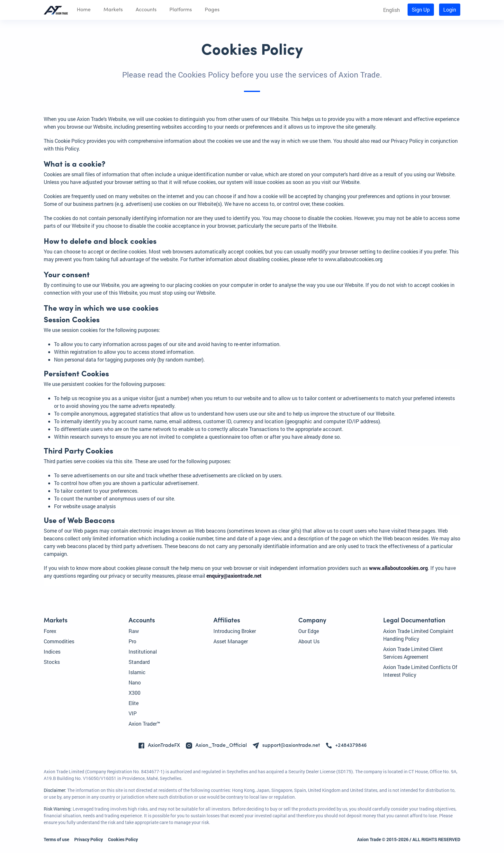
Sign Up (421, 9)
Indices (52, 651)
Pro (132, 641)
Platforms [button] (181, 10)
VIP (133, 713)
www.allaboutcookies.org (398, 568)
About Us (309, 641)
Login (450, 9)
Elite (134, 703)
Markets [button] (113, 10)
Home (84, 10)
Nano (135, 682)
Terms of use (56, 839)
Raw (134, 631)
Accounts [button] (146, 10)
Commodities (59, 641)
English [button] (392, 10)
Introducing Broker (235, 631)
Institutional (143, 651)
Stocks (52, 662)
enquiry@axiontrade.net (234, 576)
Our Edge (309, 631)
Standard (139, 662)
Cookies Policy (123, 839)
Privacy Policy (89, 839)
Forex (50, 631)
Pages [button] (212, 10)
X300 (135, 693)
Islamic (137, 672)
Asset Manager (231, 641)
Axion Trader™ (144, 724)
